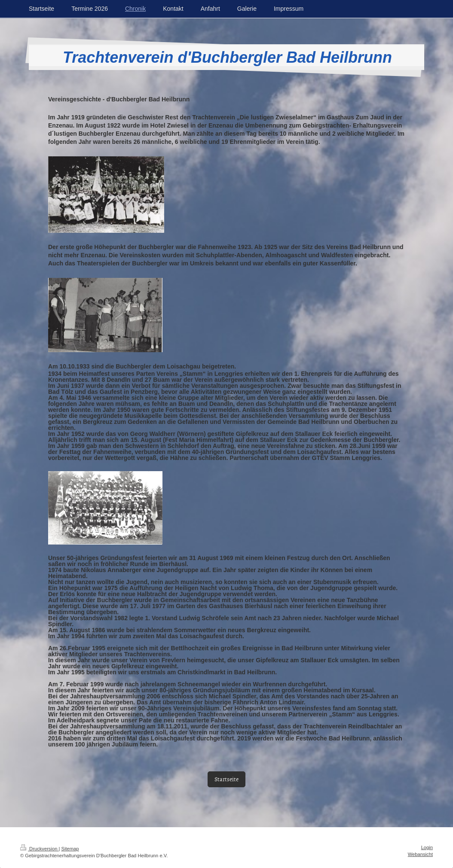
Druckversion (40, 849)
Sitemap (70, 849)
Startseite (226, 779)
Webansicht (420, 854)
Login (427, 847)
